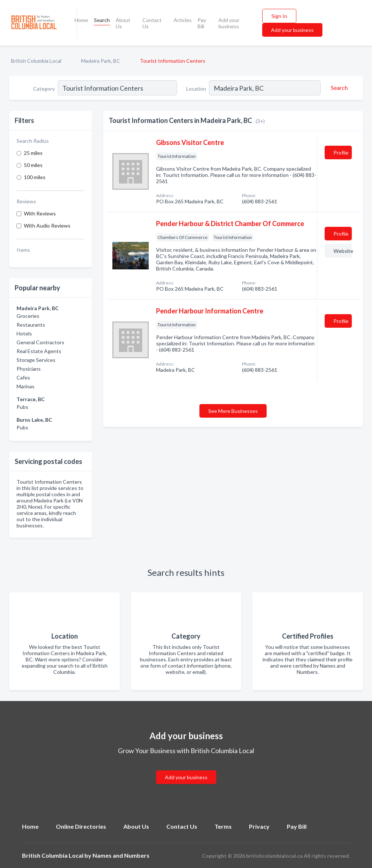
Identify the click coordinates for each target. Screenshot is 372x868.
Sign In (279, 16)
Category (44, 89)
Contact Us (152, 23)
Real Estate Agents (39, 351)
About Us (123, 23)
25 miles (33, 153)
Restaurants (31, 325)
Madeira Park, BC (101, 61)
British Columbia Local (36, 61)
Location (196, 89)
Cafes (23, 377)
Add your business (229, 23)
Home (81, 20)
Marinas (26, 386)
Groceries (28, 316)
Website (343, 251)
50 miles (33, 165)
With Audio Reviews (47, 226)
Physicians (29, 369)
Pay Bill (202, 23)
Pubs (22, 407)
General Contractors (40, 342)
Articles (183, 20)
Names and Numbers (121, 855)
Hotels (24, 333)
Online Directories (81, 826)
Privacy (259, 826)
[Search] (338, 88)
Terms (223, 826)
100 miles (35, 177)
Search (102, 20)
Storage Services (36, 360)
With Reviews (40, 213)
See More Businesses (233, 411)
